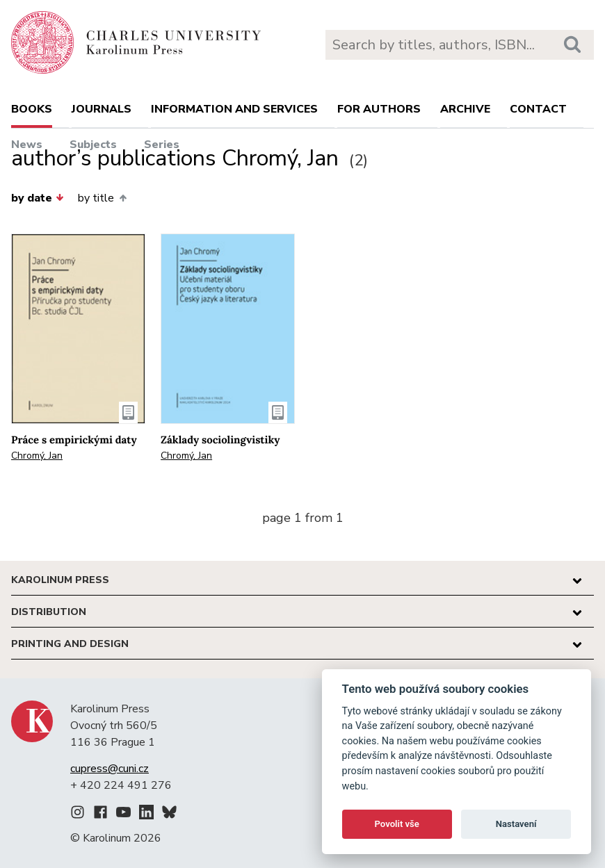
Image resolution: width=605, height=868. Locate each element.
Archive (465, 109)
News (27, 145)
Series (162, 145)
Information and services (234, 109)
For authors (379, 109)
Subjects (93, 145)
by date (38, 198)
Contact (538, 109)
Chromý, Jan (37, 456)
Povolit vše (397, 824)
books (32, 109)
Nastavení (516, 824)
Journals (102, 109)
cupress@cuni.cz (110, 769)
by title (102, 198)
